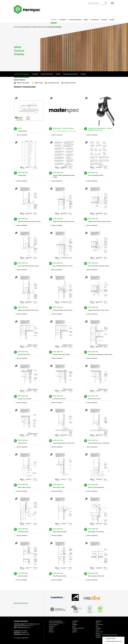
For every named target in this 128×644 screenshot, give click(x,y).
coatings (75, 630)
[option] (64, 47)
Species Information (47, 74)
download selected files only (114, 641)
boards (51, 628)
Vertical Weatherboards (25, 27)
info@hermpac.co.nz (27, 626)
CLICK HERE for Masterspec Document (64, 131)
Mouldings (35, 74)
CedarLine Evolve (70, 83)
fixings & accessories (78, 628)
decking (51, 630)
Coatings (83, 74)
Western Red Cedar (23, 83)
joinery (74, 623)
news (97, 626)
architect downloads (75, 20)
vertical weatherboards (55, 621)
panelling (52, 626)
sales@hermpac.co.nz (24, 628)
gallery (86, 20)
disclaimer (99, 637)
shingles (75, 625)
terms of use (99, 632)
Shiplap (34, 27)
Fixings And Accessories (70, 74)
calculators (63, 20)
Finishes (58, 74)
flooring (51, 632)
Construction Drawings (22, 74)
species (75, 632)
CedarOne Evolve (54, 83)
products (54, 20)
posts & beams (53, 625)
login (112, 3)
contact (112, 20)
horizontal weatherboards (56, 623)
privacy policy (100, 634)
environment (95, 20)
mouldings (75, 621)
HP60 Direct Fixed (42, 27)
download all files (111, 639)
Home (16, 27)
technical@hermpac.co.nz (33, 624)
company (104, 20)
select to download (22, 135)
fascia (74, 626)
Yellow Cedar (39, 83)
